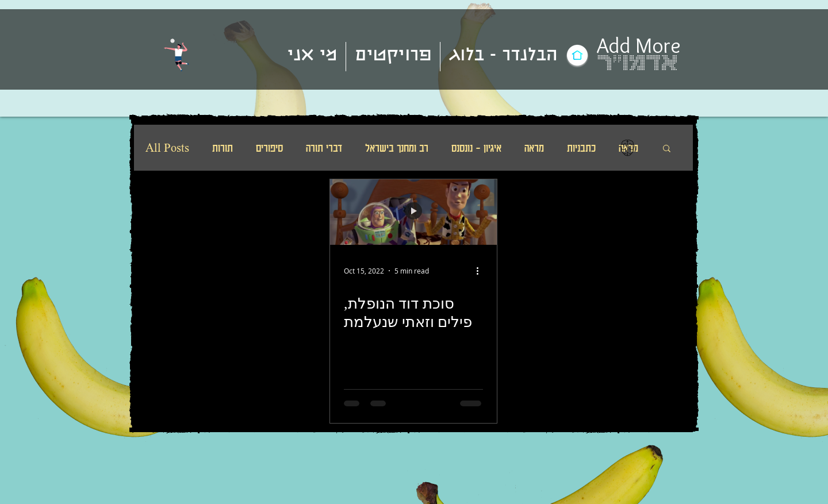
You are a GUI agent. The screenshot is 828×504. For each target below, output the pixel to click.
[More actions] (481, 271)
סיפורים (269, 148)
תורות (223, 148)
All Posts (167, 148)
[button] (667, 149)
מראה (534, 148)
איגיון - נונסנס (476, 148)
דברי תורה (324, 148)
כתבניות (581, 148)
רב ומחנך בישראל (397, 148)
